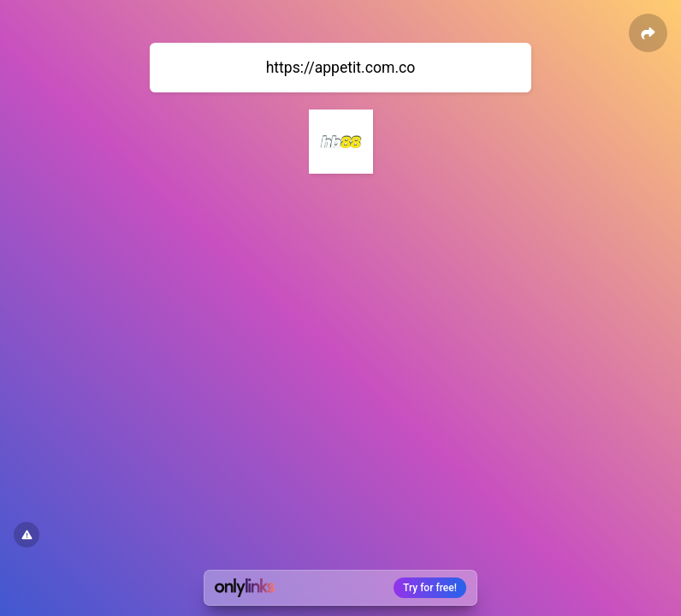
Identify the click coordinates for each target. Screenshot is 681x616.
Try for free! (430, 588)
